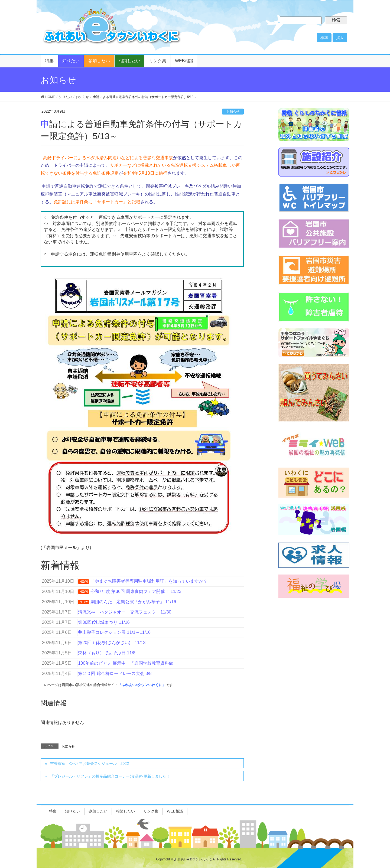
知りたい (73, 811)
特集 (53, 811)
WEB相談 (175, 811)
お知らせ (233, 112)
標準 (324, 38)
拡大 (340, 38)
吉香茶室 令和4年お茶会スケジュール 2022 (90, 763)
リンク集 (151, 811)
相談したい (125, 811)
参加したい (98, 811)
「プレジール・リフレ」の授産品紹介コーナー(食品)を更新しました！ (110, 776)
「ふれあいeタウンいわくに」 (142, 685)
